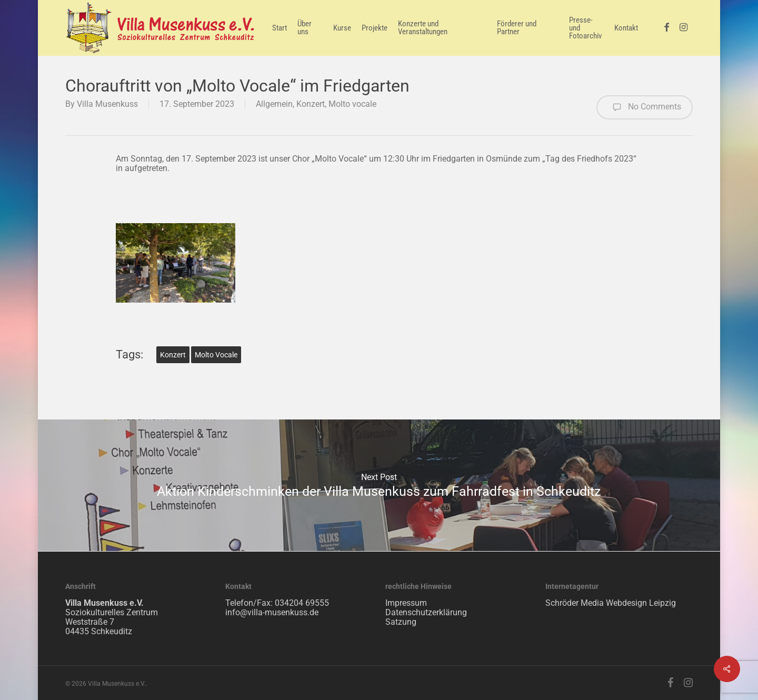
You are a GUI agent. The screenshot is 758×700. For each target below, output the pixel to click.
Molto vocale (352, 104)
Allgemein (274, 104)
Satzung (401, 622)
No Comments (645, 107)
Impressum (406, 603)
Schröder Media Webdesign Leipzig (611, 603)
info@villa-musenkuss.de (272, 612)
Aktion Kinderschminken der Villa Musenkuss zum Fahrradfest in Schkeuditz (379, 485)
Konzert (311, 104)
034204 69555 (302, 603)
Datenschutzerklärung (426, 612)
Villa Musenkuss (107, 104)
